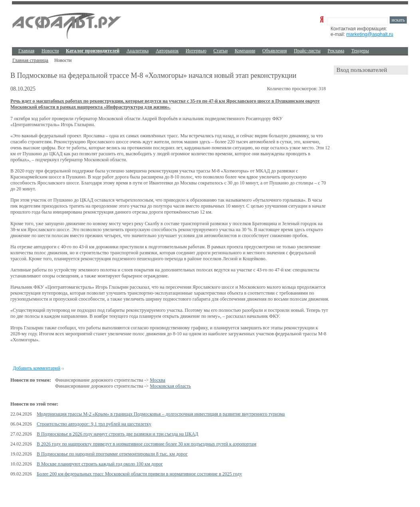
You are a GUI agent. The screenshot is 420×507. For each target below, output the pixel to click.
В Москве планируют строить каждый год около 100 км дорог (100, 464)
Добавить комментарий (37, 368)
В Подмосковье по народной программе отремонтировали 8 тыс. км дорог (112, 454)
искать (398, 20)
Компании (245, 51)
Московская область (170, 386)
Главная (26, 51)
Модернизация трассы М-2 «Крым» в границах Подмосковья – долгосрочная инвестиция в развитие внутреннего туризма (161, 414)
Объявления (274, 51)
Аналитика (138, 51)
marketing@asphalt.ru (370, 34)
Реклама (336, 51)
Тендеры (360, 51)
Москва (157, 380)
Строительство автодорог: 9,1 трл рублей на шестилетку (94, 424)
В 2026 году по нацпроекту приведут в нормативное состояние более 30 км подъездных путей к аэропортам (147, 444)
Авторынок (167, 51)
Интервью (196, 51)
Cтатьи (221, 51)
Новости (50, 51)
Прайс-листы (307, 51)
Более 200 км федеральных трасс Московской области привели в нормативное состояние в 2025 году (139, 474)
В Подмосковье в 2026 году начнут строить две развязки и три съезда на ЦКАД (118, 434)
